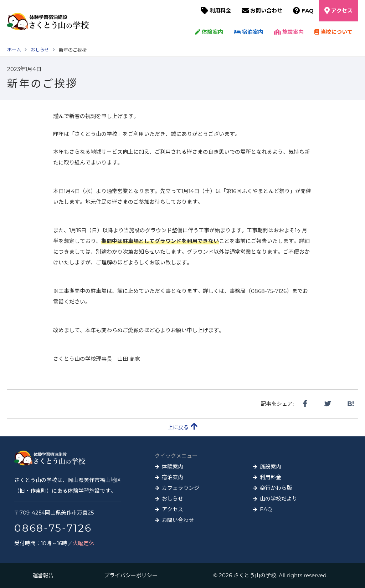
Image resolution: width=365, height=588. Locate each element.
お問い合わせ (266, 11)
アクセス (342, 11)
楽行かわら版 (276, 488)
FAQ (308, 11)
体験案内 (209, 32)
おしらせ (173, 499)
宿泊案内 (249, 32)
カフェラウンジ (181, 488)
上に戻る (182, 427)
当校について (333, 32)
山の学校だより (279, 499)
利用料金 (220, 11)
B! (351, 404)
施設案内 (289, 32)
